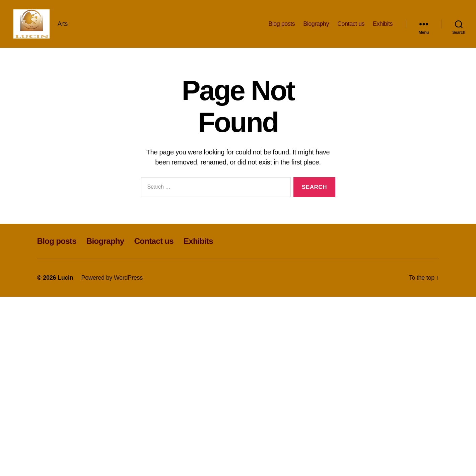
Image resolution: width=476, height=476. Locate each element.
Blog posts (282, 24)
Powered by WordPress (112, 279)
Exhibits (383, 24)
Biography (316, 24)
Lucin (65, 279)
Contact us (351, 24)
